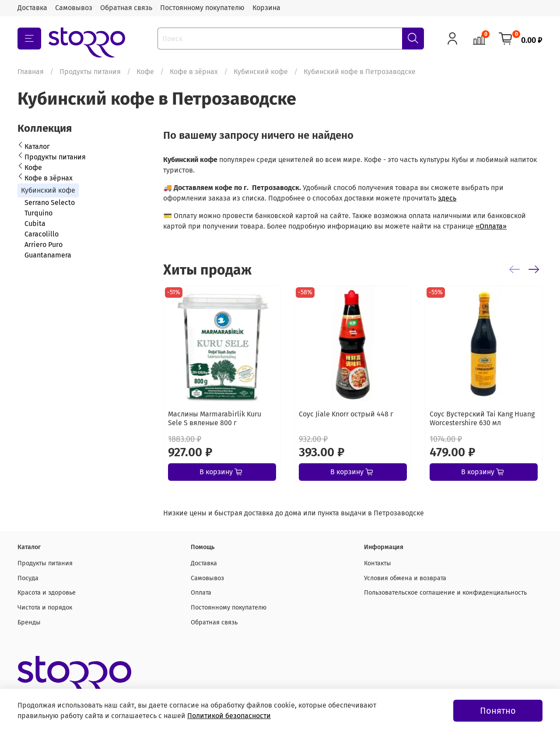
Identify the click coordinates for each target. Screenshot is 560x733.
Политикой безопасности (229, 716)
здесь (447, 198)
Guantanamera (48, 255)
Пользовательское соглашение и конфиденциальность (445, 593)
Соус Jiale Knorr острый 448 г (346, 414)
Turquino (38, 213)
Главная (31, 72)
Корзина (266, 8)
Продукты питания (90, 72)
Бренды (29, 622)
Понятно (498, 711)
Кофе (145, 72)
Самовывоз (74, 8)
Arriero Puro (44, 245)
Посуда (28, 578)
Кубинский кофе (261, 72)
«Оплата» (491, 226)
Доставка (32, 8)
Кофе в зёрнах (194, 72)
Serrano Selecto (50, 203)
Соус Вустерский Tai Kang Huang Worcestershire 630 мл (482, 418)
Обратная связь (126, 8)
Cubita (35, 224)
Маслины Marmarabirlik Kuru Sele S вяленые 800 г (215, 418)
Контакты (378, 563)
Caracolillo (42, 234)
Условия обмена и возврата (405, 578)
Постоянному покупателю (202, 8)
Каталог (37, 146)
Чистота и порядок (45, 608)
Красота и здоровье (47, 593)
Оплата (201, 593)
